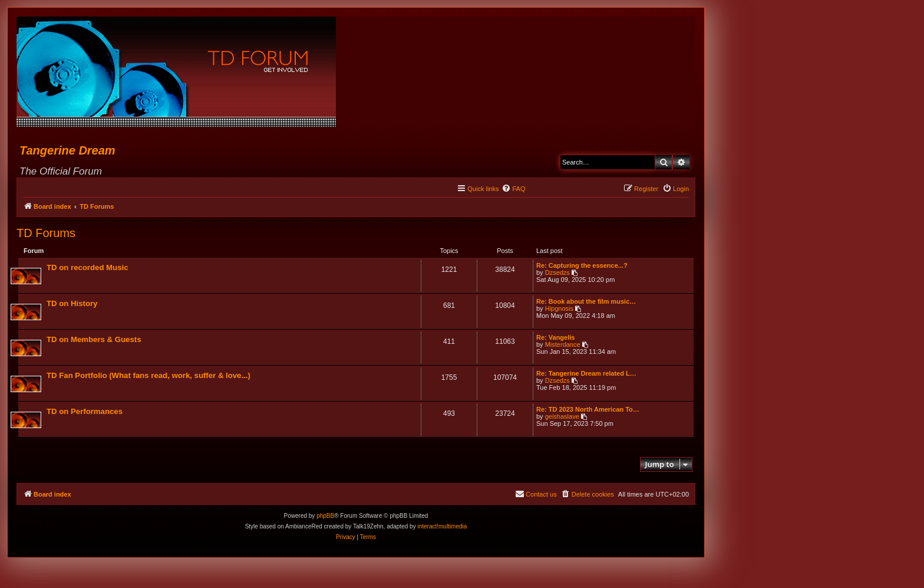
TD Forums (46, 233)
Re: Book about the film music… (585, 302)
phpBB (325, 517)
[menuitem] (513, 189)
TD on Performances (85, 412)
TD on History (72, 304)
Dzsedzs (557, 273)
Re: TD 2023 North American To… (587, 410)
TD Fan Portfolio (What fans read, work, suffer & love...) (149, 376)
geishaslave (562, 417)
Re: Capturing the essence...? (581, 266)
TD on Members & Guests (94, 340)
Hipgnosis (559, 309)
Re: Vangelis (555, 338)
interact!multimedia (442, 528)
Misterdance (562, 345)
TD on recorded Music (88, 268)
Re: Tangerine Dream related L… (586, 374)
